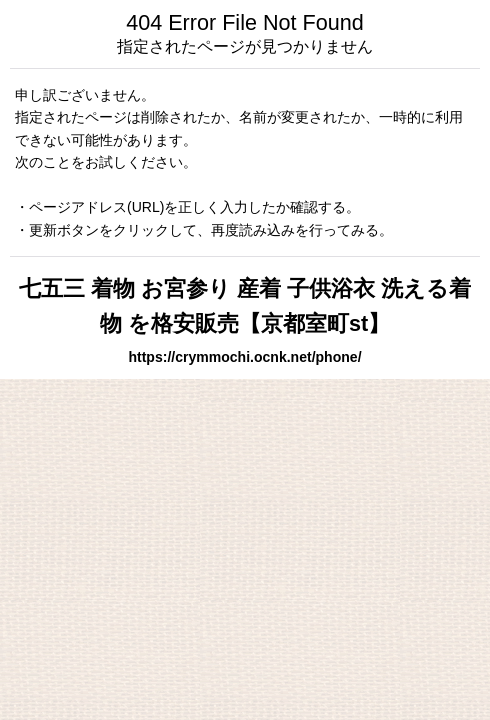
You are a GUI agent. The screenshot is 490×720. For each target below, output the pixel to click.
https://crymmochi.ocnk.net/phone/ (244, 357)
